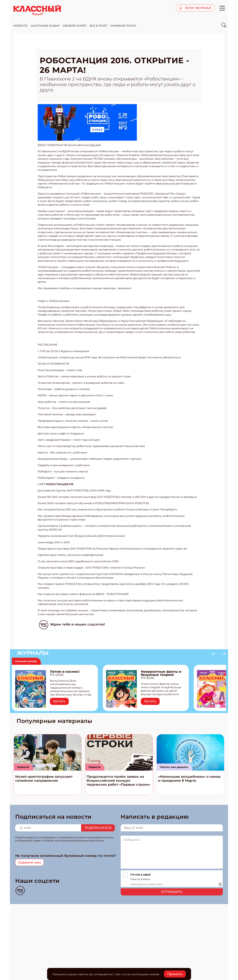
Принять (175, 974)
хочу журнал (198, 8)
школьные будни (45, 26)
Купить (59, 701)
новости (20, 26)
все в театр (98, 26)
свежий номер (75, 26)
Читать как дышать (174, 767)
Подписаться (98, 828)
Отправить (172, 892)
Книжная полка (123, 26)
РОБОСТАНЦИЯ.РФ (60, 484)
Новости (23, 767)
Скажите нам (30, 862)
